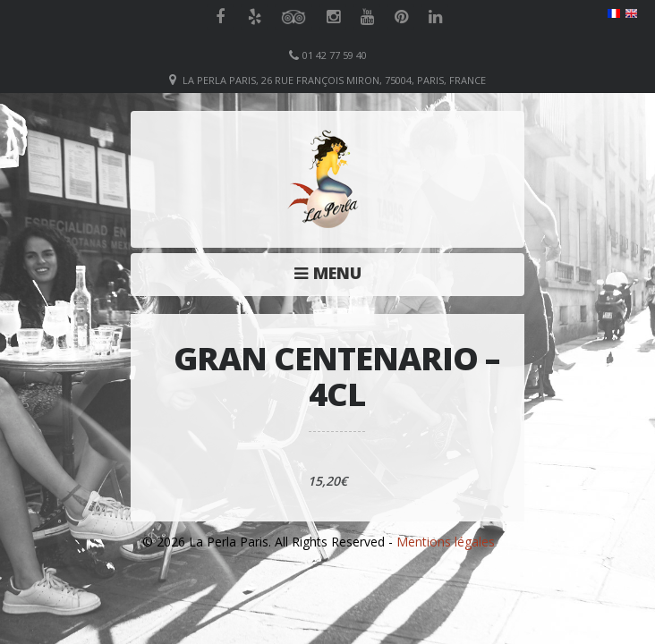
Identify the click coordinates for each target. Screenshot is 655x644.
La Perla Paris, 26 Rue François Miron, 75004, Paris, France (334, 80)
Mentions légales (446, 542)
